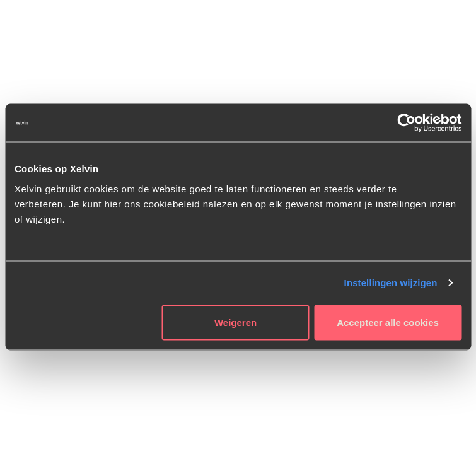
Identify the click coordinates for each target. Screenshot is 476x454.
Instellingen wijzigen (391, 283)
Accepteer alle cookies (388, 322)
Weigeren (235, 322)
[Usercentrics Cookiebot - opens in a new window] (406, 123)
